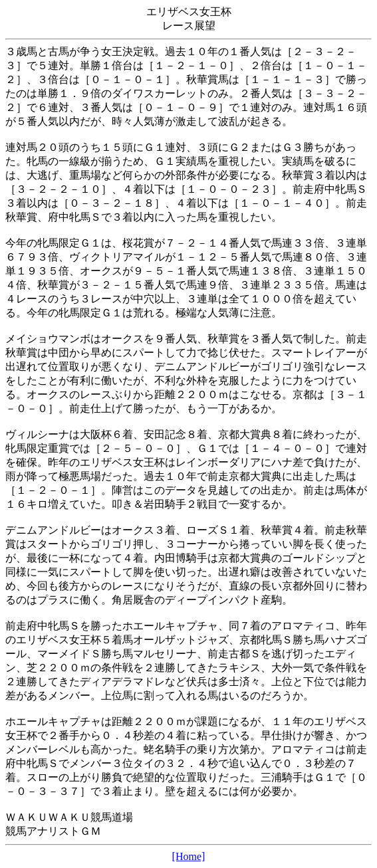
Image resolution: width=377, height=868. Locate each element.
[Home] (189, 856)
